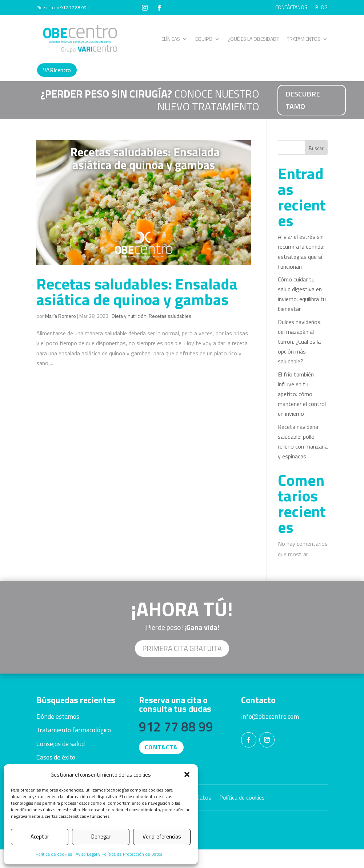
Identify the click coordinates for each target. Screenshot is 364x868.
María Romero (61, 316)
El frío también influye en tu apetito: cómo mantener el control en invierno (302, 394)
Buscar (316, 148)
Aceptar (40, 837)
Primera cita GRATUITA (182, 648)
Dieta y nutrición (129, 316)
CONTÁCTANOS (291, 8)
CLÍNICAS (171, 39)
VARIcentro (57, 70)
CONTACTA (161, 747)
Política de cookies (54, 854)
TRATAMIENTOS (304, 39)
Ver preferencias (162, 837)
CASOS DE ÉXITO (310, 19)
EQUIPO (204, 39)
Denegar (101, 837)
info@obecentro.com (270, 716)
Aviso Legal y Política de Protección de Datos (119, 854)
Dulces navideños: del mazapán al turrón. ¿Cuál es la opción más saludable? (300, 342)
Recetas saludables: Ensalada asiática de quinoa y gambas (137, 291)
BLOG (321, 8)
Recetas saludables (170, 316)
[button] (187, 774)
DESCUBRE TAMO (303, 100)
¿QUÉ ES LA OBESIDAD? (253, 39)
